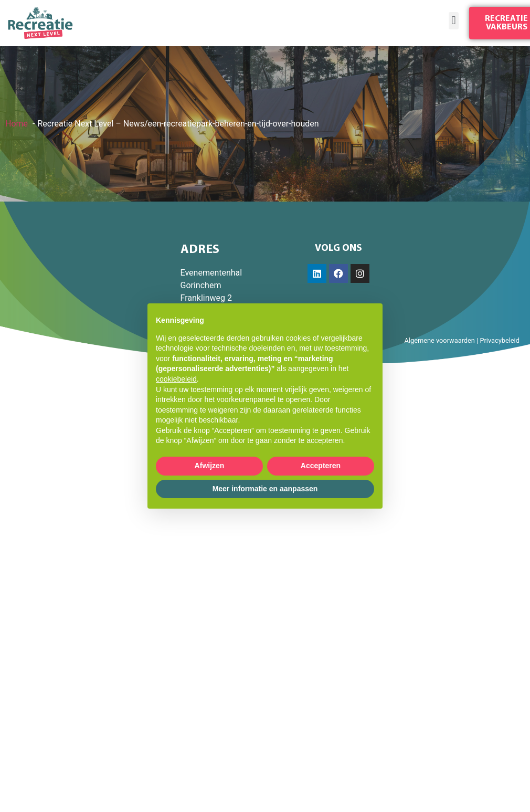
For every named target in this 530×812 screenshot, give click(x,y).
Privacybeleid (500, 340)
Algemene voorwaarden (439, 340)
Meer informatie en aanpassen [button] (265, 489)
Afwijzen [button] (210, 466)
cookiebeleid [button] (176, 379)
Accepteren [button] (321, 466)
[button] (454, 21)
